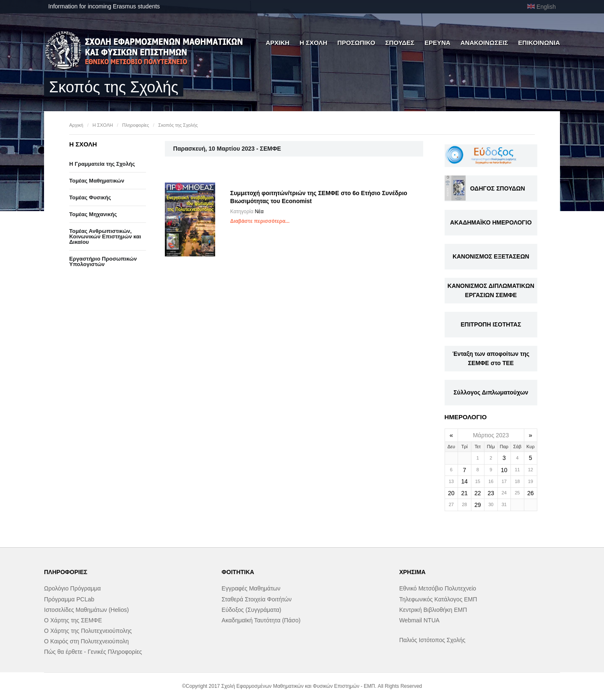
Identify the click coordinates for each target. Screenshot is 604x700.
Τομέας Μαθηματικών (97, 181)
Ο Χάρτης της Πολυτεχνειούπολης (88, 631)
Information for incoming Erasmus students (104, 6)
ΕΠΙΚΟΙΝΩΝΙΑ (539, 43)
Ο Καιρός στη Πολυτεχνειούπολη (86, 641)
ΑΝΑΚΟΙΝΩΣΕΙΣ (484, 43)
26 (531, 493)
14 (465, 481)
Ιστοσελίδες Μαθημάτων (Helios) (86, 610)
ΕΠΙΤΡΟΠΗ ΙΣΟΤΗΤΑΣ (491, 324)
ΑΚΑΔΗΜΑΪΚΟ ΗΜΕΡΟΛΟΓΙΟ (491, 222)
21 (465, 493)
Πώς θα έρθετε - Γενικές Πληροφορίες (93, 652)
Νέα (259, 212)
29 (478, 505)
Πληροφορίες (135, 125)
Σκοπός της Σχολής (178, 125)
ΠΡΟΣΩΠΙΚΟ (356, 43)
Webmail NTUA (419, 620)
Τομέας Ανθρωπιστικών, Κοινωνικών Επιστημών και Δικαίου (105, 236)
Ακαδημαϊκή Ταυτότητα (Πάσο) (261, 620)
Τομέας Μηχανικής (93, 214)
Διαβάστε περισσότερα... (260, 221)
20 (451, 493)
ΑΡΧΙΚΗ (277, 43)
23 (491, 493)
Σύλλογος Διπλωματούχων (491, 392)
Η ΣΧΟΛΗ (313, 43)
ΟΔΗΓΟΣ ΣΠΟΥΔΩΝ (498, 188)
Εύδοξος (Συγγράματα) (251, 610)
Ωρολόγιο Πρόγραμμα (72, 588)
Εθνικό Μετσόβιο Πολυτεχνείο (438, 588)
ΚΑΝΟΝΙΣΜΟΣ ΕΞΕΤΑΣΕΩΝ (491, 256)
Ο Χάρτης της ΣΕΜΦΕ (73, 620)
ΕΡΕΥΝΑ (437, 43)
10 (504, 470)
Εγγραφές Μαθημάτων (251, 588)
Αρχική (76, 125)
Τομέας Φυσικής (90, 197)
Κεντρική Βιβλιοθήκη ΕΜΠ (433, 610)
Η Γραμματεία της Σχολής (102, 164)
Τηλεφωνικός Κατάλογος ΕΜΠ (438, 599)
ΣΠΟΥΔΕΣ (400, 43)
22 (478, 493)
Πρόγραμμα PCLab (69, 599)
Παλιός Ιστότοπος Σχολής (432, 640)
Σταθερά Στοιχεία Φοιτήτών (256, 599)
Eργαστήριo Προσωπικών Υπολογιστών (103, 261)
